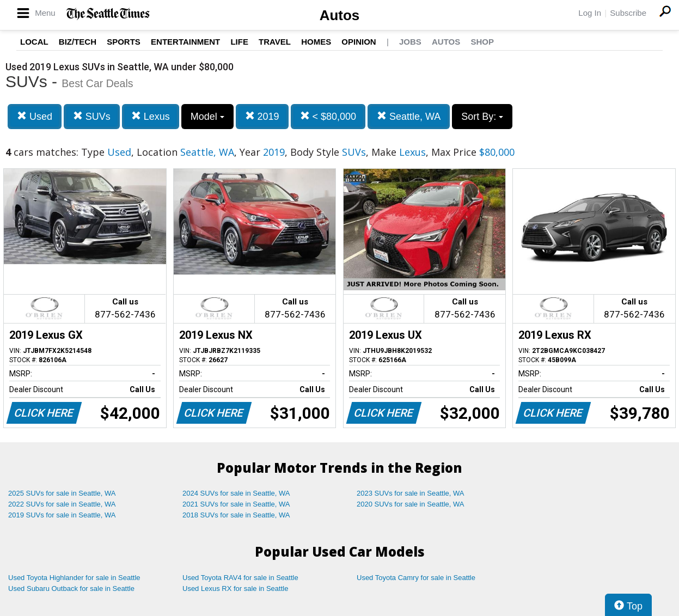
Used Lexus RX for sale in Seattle (235, 588)
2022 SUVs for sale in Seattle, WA (62, 504)
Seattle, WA (409, 116)
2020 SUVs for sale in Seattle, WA (411, 504)
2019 (262, 116)
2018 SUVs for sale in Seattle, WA (236, 515)
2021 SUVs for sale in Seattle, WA (236, 504)
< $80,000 (328, 116)
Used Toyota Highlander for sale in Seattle (74, 578)
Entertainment (185, 42)
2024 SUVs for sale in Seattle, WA (236, 493)
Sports (124, 42)
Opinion (359, 42)
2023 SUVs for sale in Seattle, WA (411, 493)
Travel (275, 42)
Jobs (410, 42)
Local (34, 42)
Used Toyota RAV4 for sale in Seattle (240, 578)
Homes (316, 42)
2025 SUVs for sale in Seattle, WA (62, 493)
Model (207, 117)
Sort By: (482, 117)
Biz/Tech (78, 42)
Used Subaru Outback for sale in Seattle (71, 588)
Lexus (151, 116)
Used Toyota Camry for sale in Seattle (416, 578)
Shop (482, 42)
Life (239, 42)
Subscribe (628, 13)
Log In (590, 13)
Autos (340, 15)
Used (35, 116)
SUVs (92, 116)
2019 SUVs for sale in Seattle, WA (62, 515)
